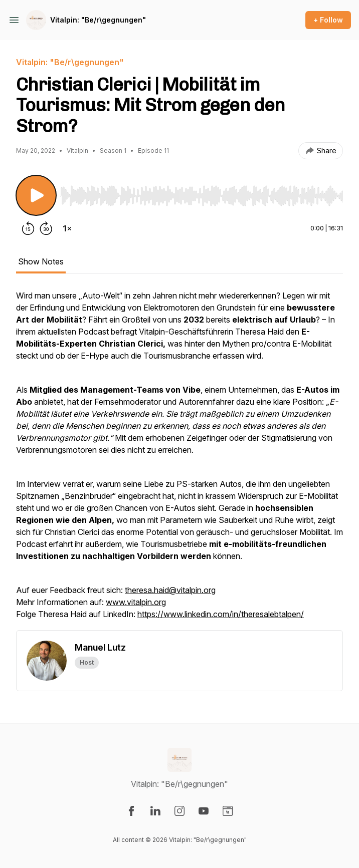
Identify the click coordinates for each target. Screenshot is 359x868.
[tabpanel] (179, 460)
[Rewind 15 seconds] (28, 228)
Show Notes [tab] (41, 261)
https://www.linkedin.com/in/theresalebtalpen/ (221, 614)
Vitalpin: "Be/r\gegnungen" (98, 20)
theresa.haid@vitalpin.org (170, 590)
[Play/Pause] (36, 195)
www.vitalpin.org (136, 602)
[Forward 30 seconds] (46, 228)
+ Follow (328, 20)
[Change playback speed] (67, 228)
